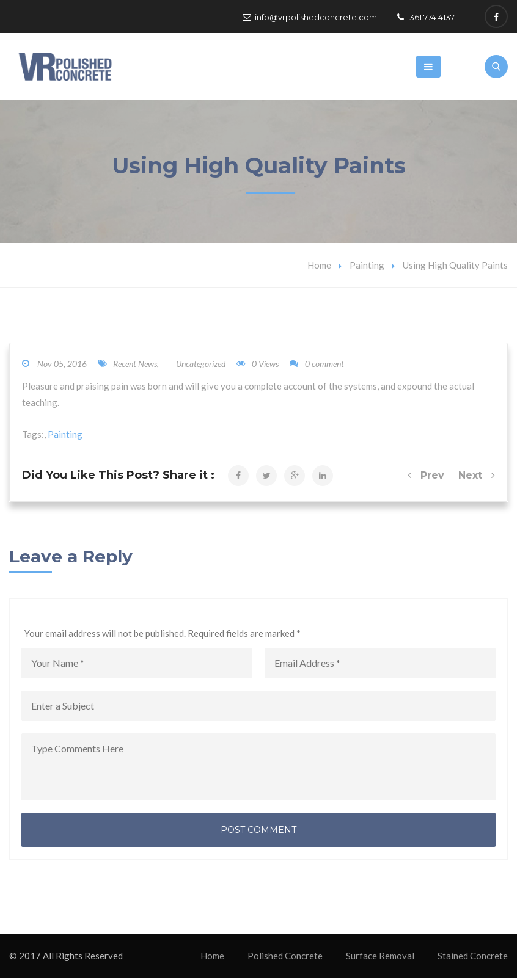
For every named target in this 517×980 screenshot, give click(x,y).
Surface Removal (380, 958)
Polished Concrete (285, 958)
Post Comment (258, 832)
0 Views (258, 366)
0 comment (317, 366)
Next (477, 478)
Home (319, 267)
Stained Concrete (473, 958)
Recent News (135, 366)
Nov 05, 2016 (62, 366)
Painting (367, 267)
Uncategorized (201, 366)
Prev (426, 478)
